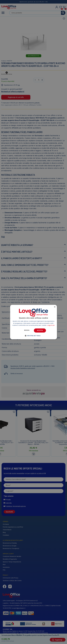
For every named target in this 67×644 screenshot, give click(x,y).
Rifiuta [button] (27, 330)
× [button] (55, 307)
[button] (33, 336)
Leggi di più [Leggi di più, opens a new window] (51, 325)
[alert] (33, 322)
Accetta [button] (40, 330)
